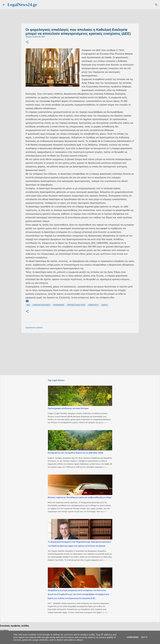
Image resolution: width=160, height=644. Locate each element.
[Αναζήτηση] (156, 5)
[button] (27, 42)
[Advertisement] (85, 354)
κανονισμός (59, 305)
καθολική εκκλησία (42, 305)
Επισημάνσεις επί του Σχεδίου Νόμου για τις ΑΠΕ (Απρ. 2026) (75, 453)
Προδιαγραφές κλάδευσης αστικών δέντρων (68, 408)
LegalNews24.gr (22, 5)
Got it (144, 637)
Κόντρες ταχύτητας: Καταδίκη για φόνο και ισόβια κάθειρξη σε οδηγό (80, 497)
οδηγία (104, 305)
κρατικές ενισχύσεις (76, 305)
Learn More (133, 637)
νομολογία (93, 305)
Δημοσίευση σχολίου (34, 328)
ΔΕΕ (28, 305)
